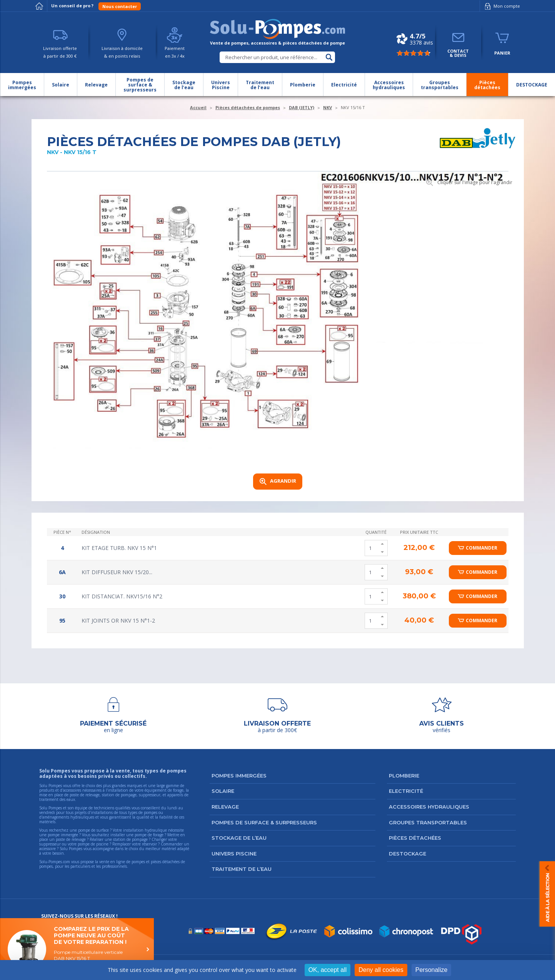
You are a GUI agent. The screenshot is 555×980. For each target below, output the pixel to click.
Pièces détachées (415, 838)
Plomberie (404, 776)
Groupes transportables (428, 822)
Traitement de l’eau (242, 869)
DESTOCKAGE (407, 854)
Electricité (406, 791)
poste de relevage (71, 839)
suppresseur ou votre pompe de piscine (74, 844)
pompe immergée (63, 835)
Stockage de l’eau (239, 838)
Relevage (225, 807)
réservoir (149, 844)
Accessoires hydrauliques (429, 807)
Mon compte (501, 6)
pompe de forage (149, 835)
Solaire (223, 791)
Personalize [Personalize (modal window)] (432, 970)
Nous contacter (120, 6)
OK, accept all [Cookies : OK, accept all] (328, 970)
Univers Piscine (234, 854)
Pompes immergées (239, 776)
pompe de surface (93, 830)
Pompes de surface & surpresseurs (264, 822)
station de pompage (130, 839)
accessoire (47, 849)
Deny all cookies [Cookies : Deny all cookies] (381, 970)
